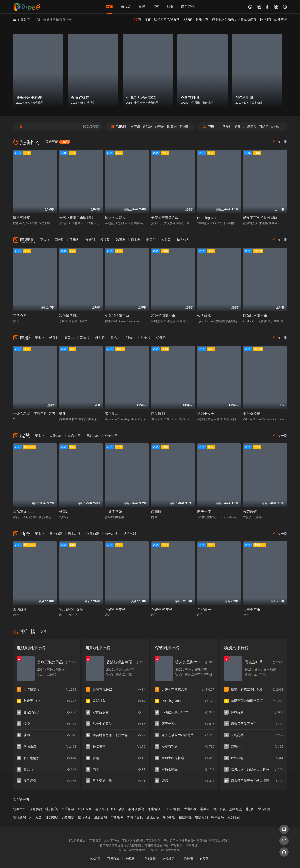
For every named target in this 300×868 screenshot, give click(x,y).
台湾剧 (160, 127)
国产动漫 (56, 534)
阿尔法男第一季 (255, 316)
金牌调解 (250, 512)
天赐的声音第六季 (165, 218)
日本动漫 (74, 534)
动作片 (227, 127)
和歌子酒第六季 (163, 316)
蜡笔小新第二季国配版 (76, 218)
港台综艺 (74, 436)
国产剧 (135, 127)
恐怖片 (276, 127)
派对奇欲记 (252, 414)
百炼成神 (20, 609)
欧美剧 (172, 127)
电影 (142, 7)
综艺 (156, 7)
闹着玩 (156, 512)
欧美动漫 (93, 534)
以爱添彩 (158, 414)
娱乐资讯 (188, 7)
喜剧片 (239, 127)
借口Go (65, 512)
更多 (45, 240)
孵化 (63, 414)
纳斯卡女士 (206, 414)
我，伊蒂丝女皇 (71, 609)
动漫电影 (130, 534)
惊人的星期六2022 (119, 218)
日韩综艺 (93, 436)
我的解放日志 (69, 316)
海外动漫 (111, 534)
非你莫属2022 (24, 512)
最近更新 (58, 142)
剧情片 (130, 338)
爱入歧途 (204, 316)
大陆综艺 (56, 436)
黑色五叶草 (22, 218)
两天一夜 (204, 512)
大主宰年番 (252, 609)
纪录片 (161, 338)
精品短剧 (183, 240)
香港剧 (147, 127)
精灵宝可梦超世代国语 (260, 218)
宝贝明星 (112, 414)
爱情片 (252, 127)
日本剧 (136, 240)
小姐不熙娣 (114, 512)
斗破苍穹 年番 (162, 609)
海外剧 (166, 240)
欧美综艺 (111, 436)
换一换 (280, 142)
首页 (110, 7)
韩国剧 (184, 127)
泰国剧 (151, 240)
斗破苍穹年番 (115, 609)
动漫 (170, 7)
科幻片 (264, 127)
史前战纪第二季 (117, 316)
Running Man (207, 218)
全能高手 (204, 609)
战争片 (146, 338)
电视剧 (126, 7)
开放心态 (20, 316)
